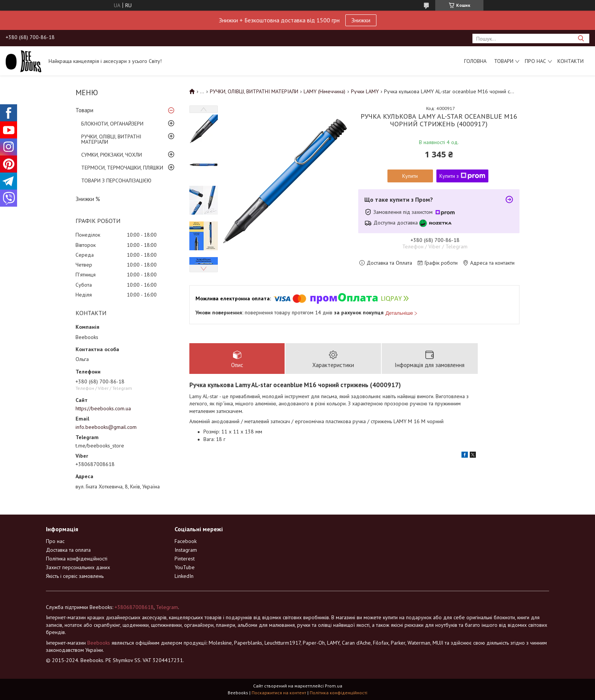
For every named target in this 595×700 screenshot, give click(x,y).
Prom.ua (334, 686)
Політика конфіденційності (77, 559)
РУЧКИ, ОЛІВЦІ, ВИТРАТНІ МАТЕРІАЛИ (111, 139)
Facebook (186, 541)
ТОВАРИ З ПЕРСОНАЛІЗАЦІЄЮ (116, 180)
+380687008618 (134, 607)
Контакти (571, 61)
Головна (475, 61)
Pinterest (185, 559)
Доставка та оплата (68, 550)
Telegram (167, 607)
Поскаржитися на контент (279, 693)
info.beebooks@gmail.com (106, 427)
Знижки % (88, 199)
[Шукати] (581, 38)
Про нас (535, 61)
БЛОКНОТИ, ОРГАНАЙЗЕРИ (112, 124)
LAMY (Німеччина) (324, 91)
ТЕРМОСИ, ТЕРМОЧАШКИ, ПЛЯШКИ (122, 168)
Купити (410, 176)
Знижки (361, 20)
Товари (504, 61)
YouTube (185, 567)
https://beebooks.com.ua (103, 408)
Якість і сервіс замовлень (75, 576)
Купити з (462, 176)
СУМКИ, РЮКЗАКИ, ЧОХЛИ (112, 155)
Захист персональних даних (78, 567)
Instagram (186, 550)
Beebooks (99, 643)
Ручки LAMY (365, 91)
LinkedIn (184, 576)
